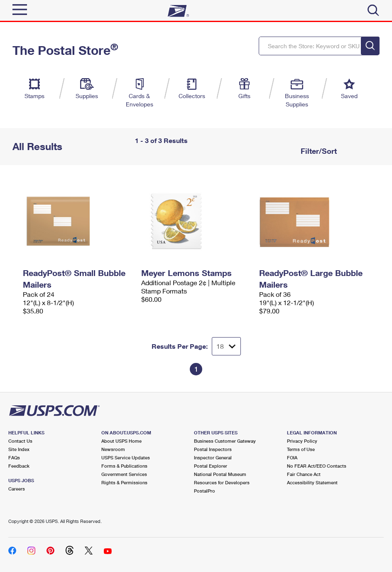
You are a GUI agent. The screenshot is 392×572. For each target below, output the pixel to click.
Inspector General (213, 457)
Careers (17, 489)
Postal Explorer (211, 466)
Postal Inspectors (213, 449)
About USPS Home (121, 441)
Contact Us (20, 441)
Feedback (19, 466)
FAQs (14, 457)
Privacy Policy (302, 441)
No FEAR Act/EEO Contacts (317, 466)
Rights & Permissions (124, 482)
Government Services (124, 474)
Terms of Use (301, 449)
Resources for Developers (222, 482)
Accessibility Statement (312, 482)
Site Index (19, 449)
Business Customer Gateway (225, 441)
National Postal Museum (220, 474)
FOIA (292, 457)
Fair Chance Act (304, 474)
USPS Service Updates (126, 457)
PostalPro (205, 491)
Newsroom (113, 449)
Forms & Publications (124, 466)
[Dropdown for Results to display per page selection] (226, 346)
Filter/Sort (318, 151)
